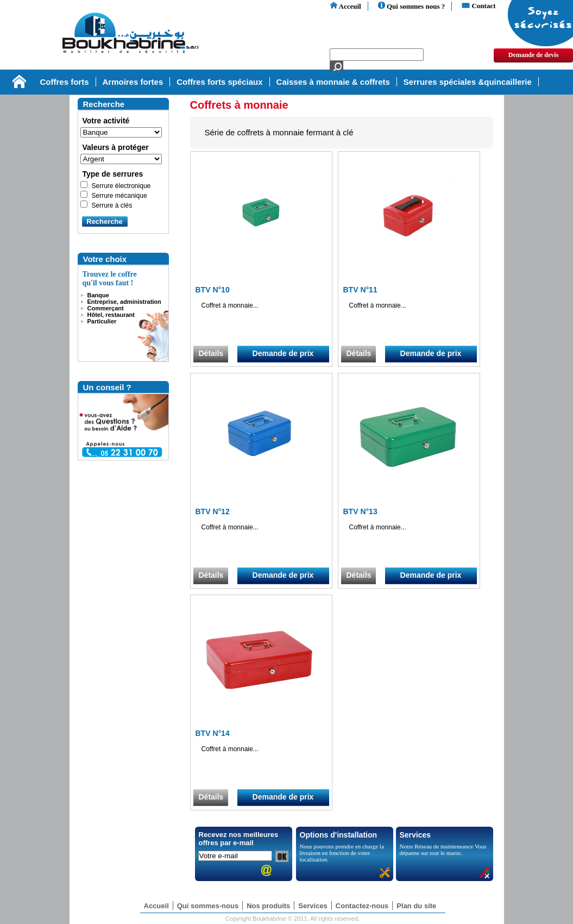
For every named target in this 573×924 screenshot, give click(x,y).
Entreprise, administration (124, 302)
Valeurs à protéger (116, 147)
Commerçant (106, 308)
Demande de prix (283, 353)
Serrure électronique (121, 186)
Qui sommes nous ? (412, 6)
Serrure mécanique (119, 196)
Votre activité (106, 121)
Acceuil (346, 6)
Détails (211, 353)
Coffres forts (65, 82)
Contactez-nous (362, 906)
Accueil (156, 906)
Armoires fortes (133, 82)
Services (313, 906)
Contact (478, 6)
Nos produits (268, 906)
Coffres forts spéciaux (219, 82)
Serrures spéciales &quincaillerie (468, 82)
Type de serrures (113, 174)
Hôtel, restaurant (111, 315)
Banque (98, 295)
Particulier (102, 321)
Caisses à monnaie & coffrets (333, 82)
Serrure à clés (112, 205)
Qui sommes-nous (208, 906)
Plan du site (416, 906)
